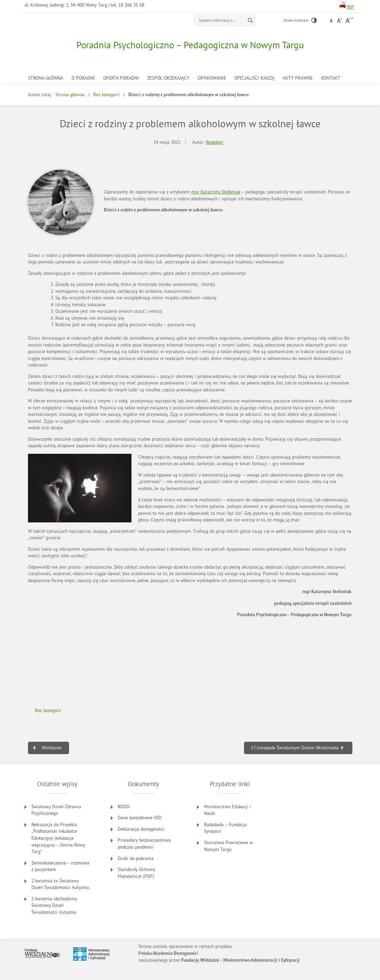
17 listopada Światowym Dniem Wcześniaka (295, 748)
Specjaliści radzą (254, 78)
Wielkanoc (52, 748)
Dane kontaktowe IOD (140, 818)
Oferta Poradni (121, 78)
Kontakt (331, 78)
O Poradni (83, 78)
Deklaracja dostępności (141, 829)
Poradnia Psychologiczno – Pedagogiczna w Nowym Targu (190, 45)
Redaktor (215, 142)
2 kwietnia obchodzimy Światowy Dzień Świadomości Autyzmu (54, 906)
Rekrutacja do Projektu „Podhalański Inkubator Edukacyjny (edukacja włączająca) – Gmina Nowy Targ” (58, 838)
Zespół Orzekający (168, 78)
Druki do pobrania (136, 858)
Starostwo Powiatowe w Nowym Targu (228, 846)
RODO (124, 807)
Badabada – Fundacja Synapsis (225, 828)
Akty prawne (298, 78)
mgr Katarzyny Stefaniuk (216, 192)
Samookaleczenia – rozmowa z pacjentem (60, 866)
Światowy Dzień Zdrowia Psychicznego (56, 810)
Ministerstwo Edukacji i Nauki (228, 810)
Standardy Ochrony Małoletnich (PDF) (137, 873)
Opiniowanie (212, 78)
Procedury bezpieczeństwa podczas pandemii (144, 844)
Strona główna (46, 78)
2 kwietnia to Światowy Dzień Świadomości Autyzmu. (61, 884)
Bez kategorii (106, 95)
